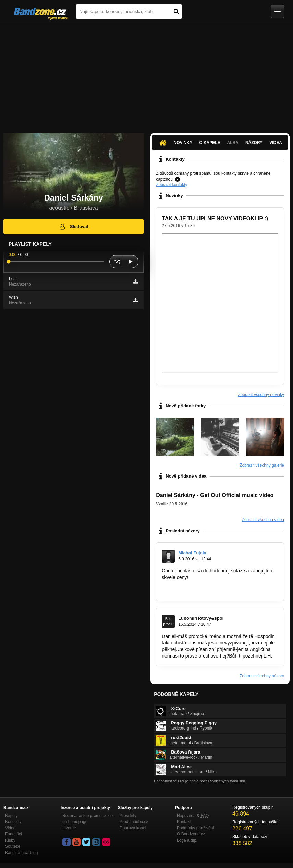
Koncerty (13, 822)
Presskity (128, 816)
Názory (254, 143)
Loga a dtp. (187, 840)
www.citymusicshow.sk (186, 584)
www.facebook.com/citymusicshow (199, 590)
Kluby (10, 840)
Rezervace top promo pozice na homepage (89, 819)
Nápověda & (193, 816)
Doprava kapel (133, 828)
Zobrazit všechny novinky (261, 395)
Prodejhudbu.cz (134, 822)
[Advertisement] (146, 75)
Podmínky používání (196, 828)
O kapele (210, 143)
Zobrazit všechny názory (262, 676)
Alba (233, 143)
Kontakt (184, 822)
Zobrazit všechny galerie (262, 465)
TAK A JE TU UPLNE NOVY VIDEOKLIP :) (215, 219)
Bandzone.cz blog (21, 853)
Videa (276, 143)
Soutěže (13, 846)
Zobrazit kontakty (172, 185)
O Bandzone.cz (191, 834)
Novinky (183, 143)
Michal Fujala (192, 553)
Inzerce (69, 828)
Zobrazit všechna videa (263, 520)
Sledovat (74, 227)
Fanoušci (14, 834)
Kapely (11, 816)
